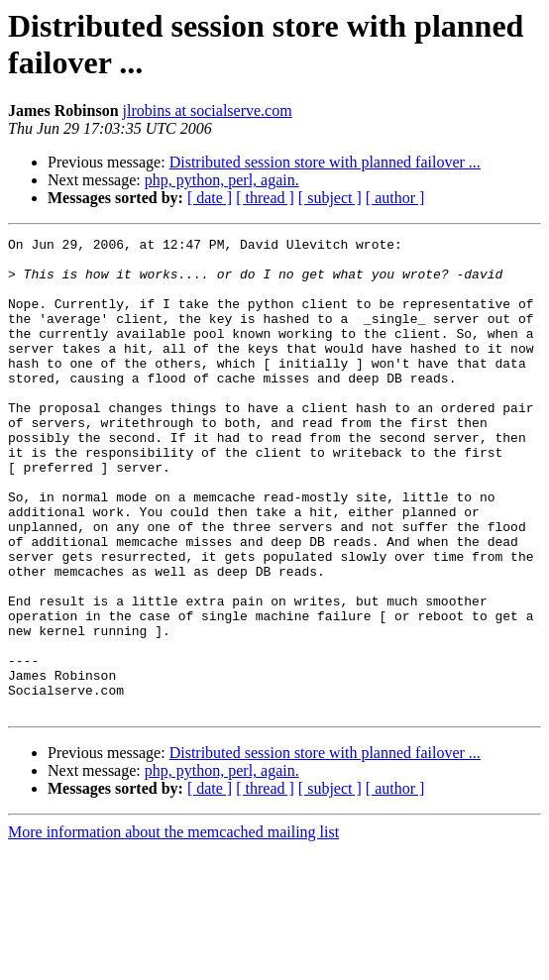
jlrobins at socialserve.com (208, 110)
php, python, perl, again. (222, 180)
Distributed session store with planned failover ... (325, 162)
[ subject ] (330, 198)
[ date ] (210, 198)
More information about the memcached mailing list (173, 927)
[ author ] (395, 198)
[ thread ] (265, 198)
